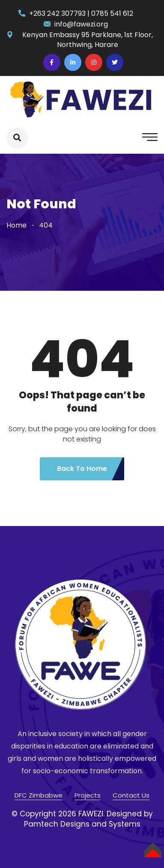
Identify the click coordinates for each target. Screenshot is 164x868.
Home (16, 225)
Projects (88, 795)
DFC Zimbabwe (39, 795)
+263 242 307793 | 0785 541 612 (81, 13)
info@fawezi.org (81, 24)
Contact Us (131, 795)
